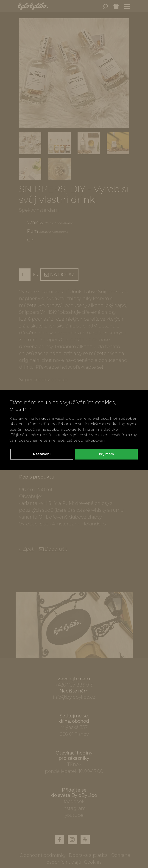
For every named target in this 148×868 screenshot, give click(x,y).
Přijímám (106, 454)
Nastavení (42, 454)
